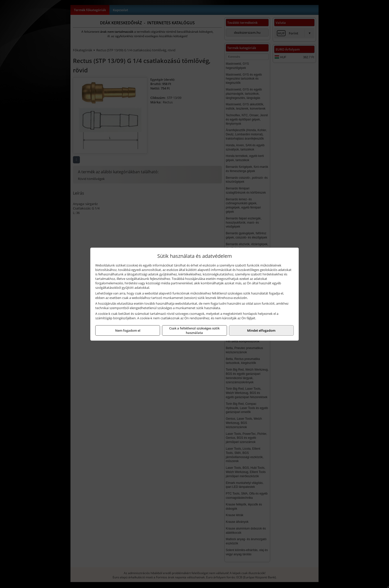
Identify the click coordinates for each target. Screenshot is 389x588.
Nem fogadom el (128, 330)
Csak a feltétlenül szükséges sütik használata (194, 330)
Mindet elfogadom (261, 330)
